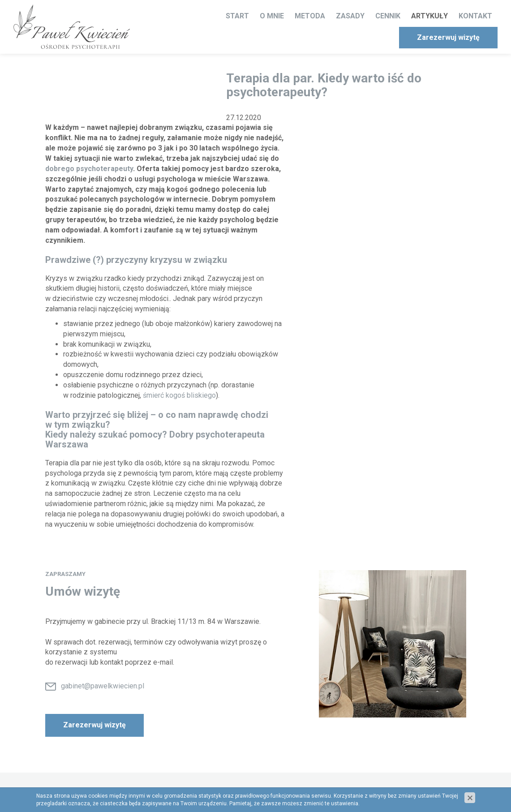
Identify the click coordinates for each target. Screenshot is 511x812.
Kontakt (475, 16)
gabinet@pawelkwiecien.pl (103, 686)
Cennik (388, 16)
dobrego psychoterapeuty (89, 169)
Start (237, 16)
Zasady (350, 16)
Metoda (310, 16)
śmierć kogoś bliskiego (179, 395)
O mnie (272, 16)
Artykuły (429, 16)
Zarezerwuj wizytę (448, 37)
